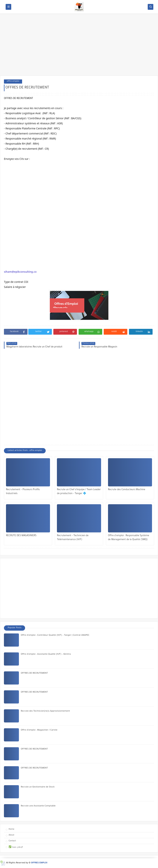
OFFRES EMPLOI (39, 863)
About (11, 835)
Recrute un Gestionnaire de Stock (38, 787)
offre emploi (13, 81)
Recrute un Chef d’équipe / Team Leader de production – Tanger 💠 (79, 492)
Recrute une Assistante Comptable (38, 806)
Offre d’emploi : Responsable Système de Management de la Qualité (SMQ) (129, 538)
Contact (12, 841)
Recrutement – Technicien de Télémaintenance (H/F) (73, 538)
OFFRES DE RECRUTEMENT (34, 673)
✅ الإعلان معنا (16, 847)
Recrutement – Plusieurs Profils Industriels (23, 492)
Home (11, 829)
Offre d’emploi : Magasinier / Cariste (39, 730)
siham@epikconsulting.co (20, 272)
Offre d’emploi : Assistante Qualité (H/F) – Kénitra (46, 654)
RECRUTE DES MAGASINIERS (21, 536)
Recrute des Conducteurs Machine (127, 490)
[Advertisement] (79, 46)
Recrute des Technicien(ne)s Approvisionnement (45, 711)
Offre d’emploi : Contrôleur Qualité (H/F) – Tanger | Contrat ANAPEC (55, 635)
